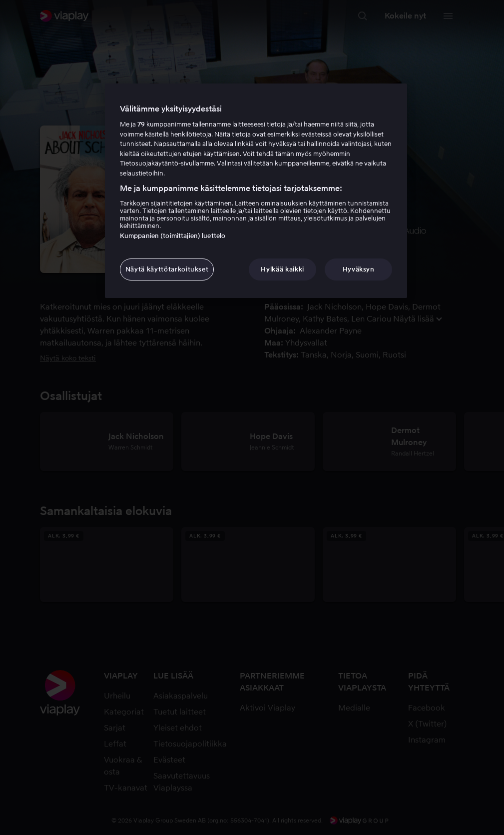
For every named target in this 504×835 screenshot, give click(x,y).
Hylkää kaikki (282, 269)
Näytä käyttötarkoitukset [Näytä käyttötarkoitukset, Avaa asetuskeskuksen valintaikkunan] (167, 269)
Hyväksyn (359, 269)
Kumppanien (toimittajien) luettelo (173, 236)
